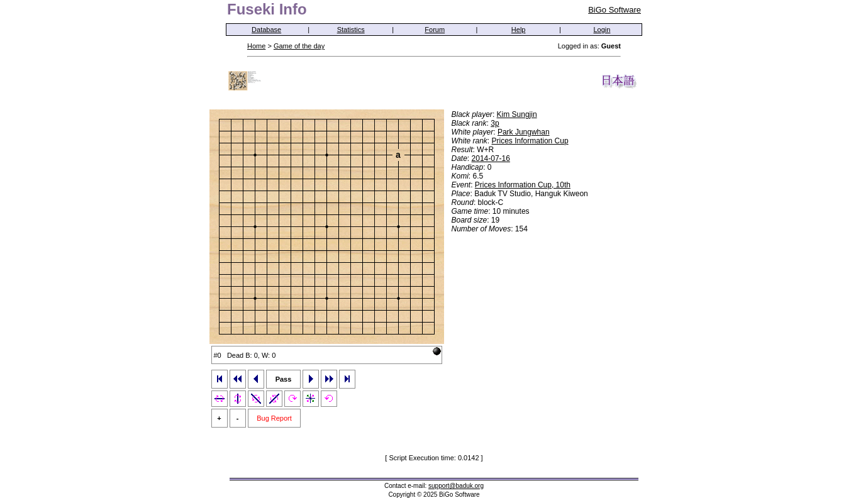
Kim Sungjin (517, 114)
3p (495, 123)
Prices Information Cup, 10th (523, 185)
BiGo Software (615, 10)
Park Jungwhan (524, 132)
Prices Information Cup (530, 141)
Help (519, 30)
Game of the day (299, 46)
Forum (435, 30)
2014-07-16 (491, 158)
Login (602, 30)
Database (266, 30)
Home (256, 46)
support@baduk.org (456, 486)
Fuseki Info (267, 9)
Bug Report (274, 418)
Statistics (351, 30)
